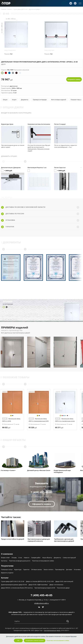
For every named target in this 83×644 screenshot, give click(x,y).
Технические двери (63, 588)
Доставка (69, 570)
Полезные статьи (7, 570)
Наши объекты (47, 558)
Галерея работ (36, 558)
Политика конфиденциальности (20, 561)
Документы (57, 558)
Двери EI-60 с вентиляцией (64, 581)
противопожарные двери (52, 630)
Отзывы (14, 558)
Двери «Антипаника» (56, 585)
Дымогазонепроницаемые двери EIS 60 (14, 585)
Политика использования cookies (43, 561)
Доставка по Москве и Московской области (40, 207)
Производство (60, 570)
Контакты (4, 561)
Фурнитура (18, 570)
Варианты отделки (7, 573)
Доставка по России (40, 214)
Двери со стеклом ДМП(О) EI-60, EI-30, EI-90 (40, 581)
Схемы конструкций (69, 558)
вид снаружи (10, 50)
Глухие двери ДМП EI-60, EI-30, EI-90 (13, 581)
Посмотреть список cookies (35, 641)
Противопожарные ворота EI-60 (45, 588)
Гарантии (26, 570)
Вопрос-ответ (5, 558)
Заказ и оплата (48, 570)
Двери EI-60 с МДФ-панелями (38, 585)
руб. (7, 427)
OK (18, 641)
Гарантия (40, 227)
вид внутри (49, 50)
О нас (20, 558)
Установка (40, 220)
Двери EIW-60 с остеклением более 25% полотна (17, 588)
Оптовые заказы (37, 570)
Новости (27, 558)
